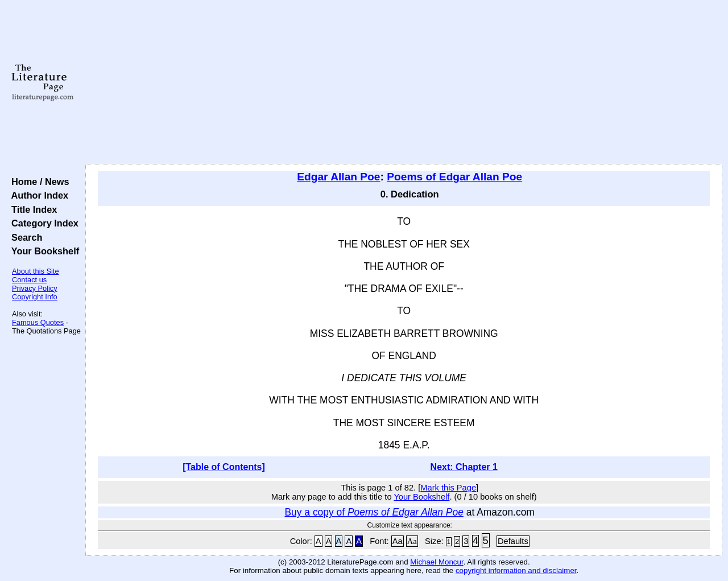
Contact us (29, 280)
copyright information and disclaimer (516, 570)
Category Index (42, 223)
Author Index (37, 195)
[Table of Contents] (224, 467)
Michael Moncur (437, 562)
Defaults (513, 541)
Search (24, 237)
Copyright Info (35, 297)
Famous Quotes (38, 322)
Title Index (32, 209)
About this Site (36, 271)
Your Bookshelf (43, 251)
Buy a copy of (374, 512)
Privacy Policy (35, 288)
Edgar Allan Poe (338, 177)
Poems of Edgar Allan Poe (454, 177)
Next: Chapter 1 (464, 467)
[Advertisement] (404, 83)
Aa (398, 541)
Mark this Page (448, 488)
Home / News (38, 182)
